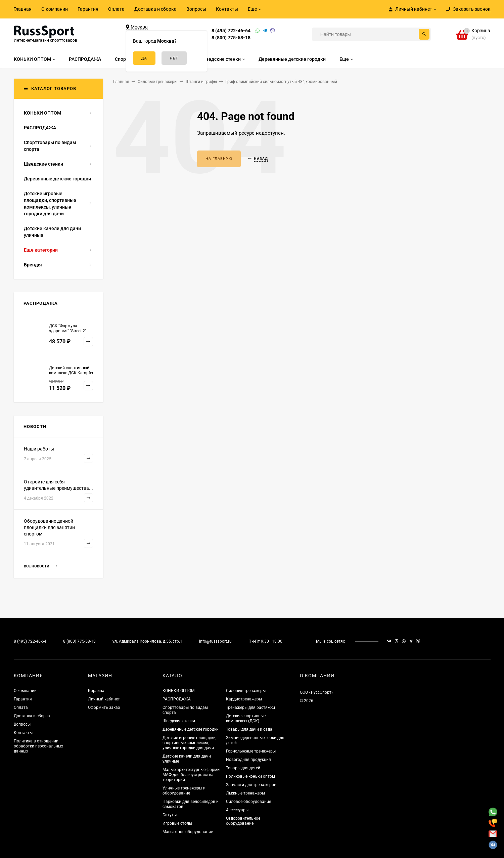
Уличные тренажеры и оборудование (184, 791)
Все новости (40, 566)
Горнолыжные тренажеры (251, 751)
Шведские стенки (179, 721)
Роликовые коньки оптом (250, 776)
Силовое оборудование (248, 802)
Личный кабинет (104, 699)
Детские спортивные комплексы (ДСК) (246, 718)
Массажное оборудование (188, 832)
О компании (55, 9)
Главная (22, 9)
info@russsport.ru (215, 641)
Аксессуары (237, 810)
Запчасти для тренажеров (251, 785)
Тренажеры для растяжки (250, 707)
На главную (219, 159)
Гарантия (88, 9)
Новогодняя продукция (248, 760)
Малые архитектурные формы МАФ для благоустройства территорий (191, 775)
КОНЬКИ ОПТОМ (178, 691)
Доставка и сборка (155, 9)
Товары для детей (243, 768)
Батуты (170, 815)
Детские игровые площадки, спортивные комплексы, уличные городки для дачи (189, 743)
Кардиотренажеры (244, 699)
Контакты (227, 9)
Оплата (116, 9)
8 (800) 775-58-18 (231, 38)
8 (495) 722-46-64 (231, 31)
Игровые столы (177, 823)
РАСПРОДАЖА (177, 699)
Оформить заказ (104, 707)
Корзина (96, 691)
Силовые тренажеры (246, 691)
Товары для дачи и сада (249, 729)
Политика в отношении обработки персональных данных (38, 746)
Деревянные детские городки (191, 729)
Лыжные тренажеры (245, 793)
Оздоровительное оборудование (243, 821)
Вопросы (196, 9)
